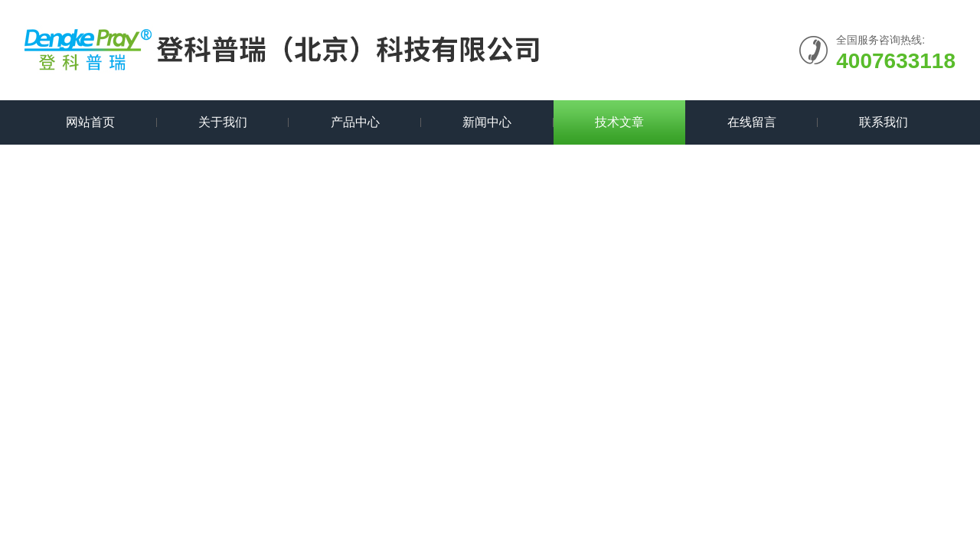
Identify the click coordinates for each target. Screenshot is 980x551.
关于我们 (223, 122)
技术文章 (619, 122)
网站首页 (90, 122)
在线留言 (752, 122)
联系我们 (884, 122)
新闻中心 (487, 122)
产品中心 (355, 122)
